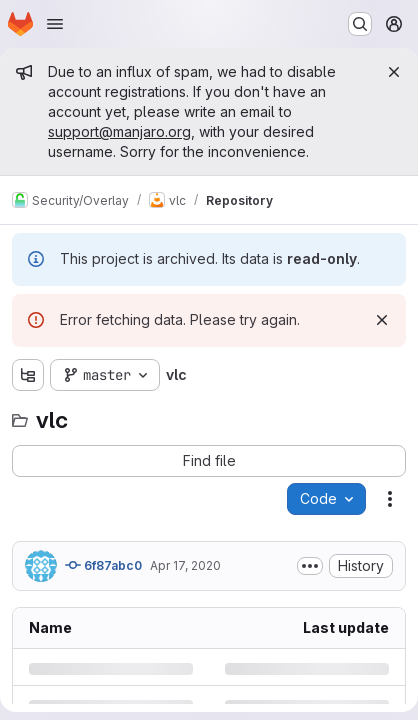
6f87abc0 (103, 565)
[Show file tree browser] (28, 375)
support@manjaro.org (119, 131)
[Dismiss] (382, 320)
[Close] (394, 72)
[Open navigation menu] (55, 24)
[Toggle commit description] (310, 566)
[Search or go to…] (360, 24)
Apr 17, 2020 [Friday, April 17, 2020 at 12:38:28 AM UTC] (185, 565)
